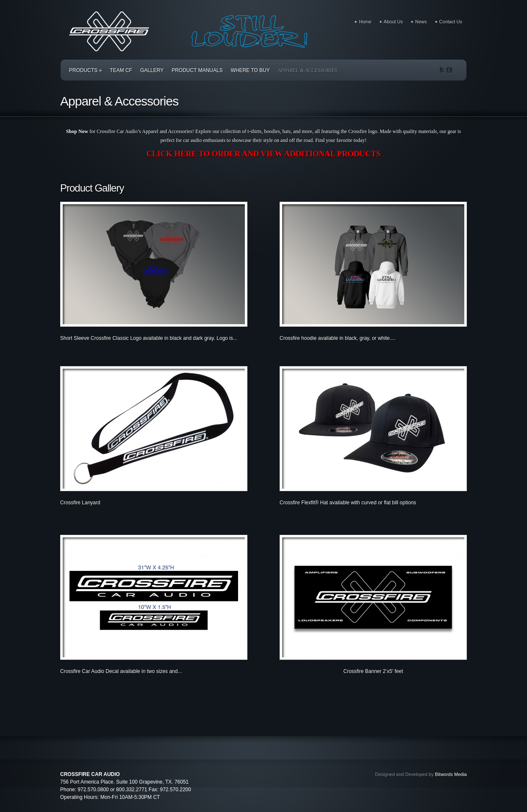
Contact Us (451, 22)
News (421, 22)
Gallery (152, 70)
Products (85, 70)
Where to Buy (250, 70)
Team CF (121, 70)
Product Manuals (197, 70)
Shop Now (77, 131)
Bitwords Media (451, 774)
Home (365, 22)
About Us (393, 22)
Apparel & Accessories (308, 70)
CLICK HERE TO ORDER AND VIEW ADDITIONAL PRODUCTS (264, 154)
